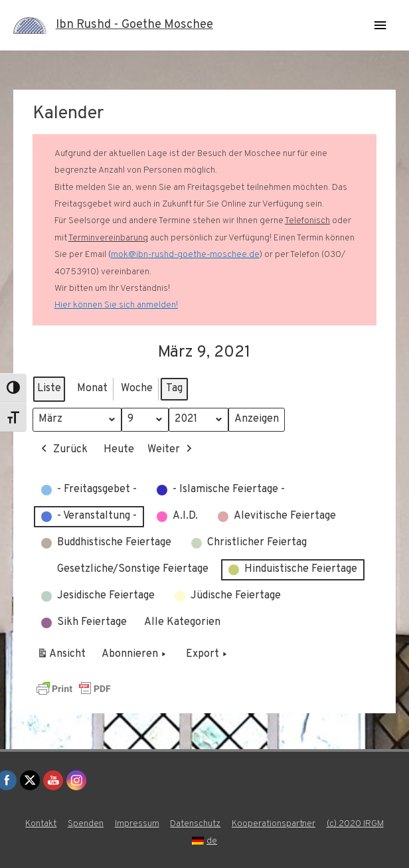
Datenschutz (195, 824)
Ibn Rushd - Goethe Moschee (134, 25)
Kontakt (41, 824)
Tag (174, 389)
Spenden (86, 824)
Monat (92, 389)
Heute (119, 449)
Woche (137, 389)
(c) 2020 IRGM (355, 824)
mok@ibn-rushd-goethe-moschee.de (185, 255)
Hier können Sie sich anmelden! (116, 305)
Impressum (137, 824)
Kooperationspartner (274, 824)
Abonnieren (135, 655)
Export (208, 655)
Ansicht (63, 657)
